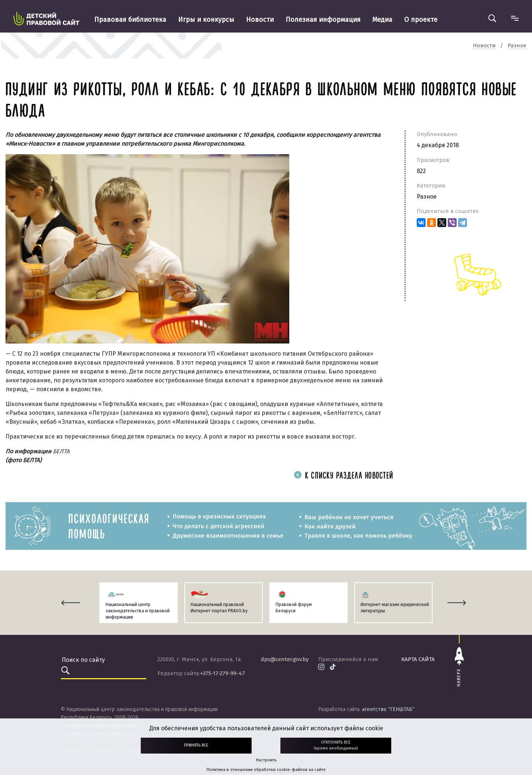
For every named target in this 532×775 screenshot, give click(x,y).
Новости (260, 20)
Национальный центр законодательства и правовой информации (138, 611)
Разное (427, 197)
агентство (388, 709)
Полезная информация (323, 20)
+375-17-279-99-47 (223, 673)
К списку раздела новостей (344, 476)
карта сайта (418, 659)
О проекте (421, 20)
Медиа (382, 20)
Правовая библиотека (130, 20)
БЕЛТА (61, 451)
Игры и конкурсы (206, 20)
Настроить (266, 760)
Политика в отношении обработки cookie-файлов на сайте (266, 770)
